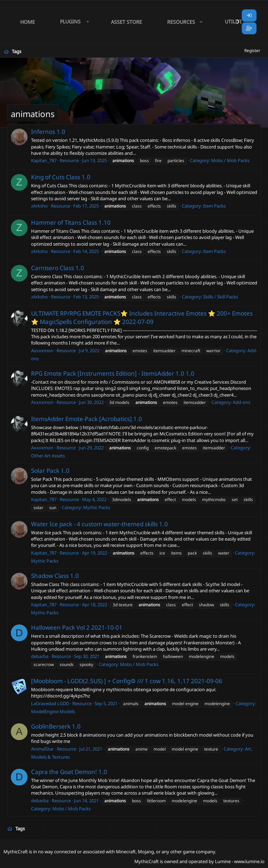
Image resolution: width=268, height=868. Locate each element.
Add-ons (241, 402)
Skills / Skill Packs (221, 297)
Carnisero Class (53, 268)
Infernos (43, 132)
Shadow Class (50, 576)
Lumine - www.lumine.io (240, 861)
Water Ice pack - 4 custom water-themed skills (94, 524)
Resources (181, 22)
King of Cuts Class (56, 177)
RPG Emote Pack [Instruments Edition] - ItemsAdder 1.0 (108, 373)
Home (28, 22)
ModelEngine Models (53, 711)
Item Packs (214, 206)
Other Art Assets (48, 456)
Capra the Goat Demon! (64, 772)
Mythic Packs (97, 507)
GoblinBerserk (51, 726)
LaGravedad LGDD (50, 703)
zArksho (39, 206)
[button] (73, 22)
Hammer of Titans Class (64, 222)
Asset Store (126, 22)
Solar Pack (45, 471)
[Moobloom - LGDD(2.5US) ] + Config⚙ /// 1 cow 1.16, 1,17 (110, 681)
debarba (40, 656)
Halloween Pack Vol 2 (60, 627)
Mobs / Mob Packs (230, 160)
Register (252, 50)
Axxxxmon (42, 350)
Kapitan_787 (44, 160)
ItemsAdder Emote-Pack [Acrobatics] (81, 419)
